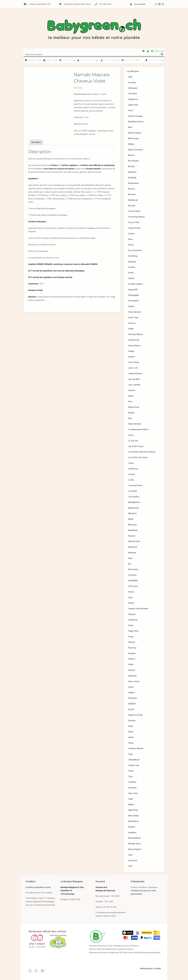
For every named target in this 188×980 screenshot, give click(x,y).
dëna (131, 239)
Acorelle (132, 83)
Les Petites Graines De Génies (142, 452)
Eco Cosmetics (135, 250)
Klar (130, 418)
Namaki (132, 536)
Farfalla (132, 267)
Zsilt (130, 866)
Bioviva (132, 189)
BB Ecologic (134, 139)
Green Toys (133, 318)
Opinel (131, 603)
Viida (131, 799)
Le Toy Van (133, 441)
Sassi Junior (134, 681)
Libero (131, 463)
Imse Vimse (134, 362)
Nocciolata (133, 569)
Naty (130, 558)
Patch (131, 626)
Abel (130, 77)
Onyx (131, 598)
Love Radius (134, 497)
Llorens (132, 474)
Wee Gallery (134, 816)
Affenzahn (133, 88)
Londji (131, 480)
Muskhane (133, 530)
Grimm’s (132, 323)
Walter (131, 805)
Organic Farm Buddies (138, 609)
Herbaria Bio (134, 340)
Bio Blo (132, 166)
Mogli (131, 519)
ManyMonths (134, 502)
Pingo (131, 637)
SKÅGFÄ (132, 704)
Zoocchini (133, 861)
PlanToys (132, 648)
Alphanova (133, 99)
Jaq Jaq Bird (134, 379)
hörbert (132, 357)
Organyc (132, 614)
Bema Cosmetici (136, 150)
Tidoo (131, 771)
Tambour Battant (136, 749)
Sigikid (131, 693)
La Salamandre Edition (139, 430)
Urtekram (133, 788)
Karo (130, 402)
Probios (132, 659)
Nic (130, 564)
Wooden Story (135, 844)
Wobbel (132, 827)
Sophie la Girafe (136, 715)
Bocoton (132, 194)
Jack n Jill (133, 368)
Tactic (131, 743)
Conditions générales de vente (38, 887)
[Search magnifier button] (162, 54)
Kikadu (131, 413)
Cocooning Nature (136, 217)
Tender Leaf (134, 765)
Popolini (132, 653)
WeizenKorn (134, 821)
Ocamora (132, 575)
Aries (131, 111)
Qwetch (132, 670)
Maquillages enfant (105, 131)
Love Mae (133, 491)
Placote (132, 642)
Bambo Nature (135, 133)
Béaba (131, 144)
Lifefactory (133, 469)
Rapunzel (133, 676)
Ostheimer (133, 620)
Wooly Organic (135, 849)
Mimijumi (133, 513)
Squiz (131, 726)
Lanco (131, 435)
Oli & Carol (133, 586)
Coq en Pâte (134, 222)
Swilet (131, 737)
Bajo (130, 127)
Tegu (131, 754)
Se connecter (140, 4)
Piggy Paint (133, 631)
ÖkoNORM (133, 581)
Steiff (131, 732)
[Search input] (92, 54)
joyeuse (132, 390)
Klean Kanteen (135, 424)
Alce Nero (133, 94)
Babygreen (94, 30)
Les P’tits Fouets (136, 446)
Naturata (132, 553)
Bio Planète (133, 161)
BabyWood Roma (136, 122)
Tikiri (131, 777)
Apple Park (133, 105)
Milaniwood (134, 508)
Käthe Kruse (134, 407)
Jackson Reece (135, 374)
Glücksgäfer (134, 295)
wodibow (132, 833)
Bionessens (134, 183)
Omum (131, 592)
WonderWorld (134, 838)
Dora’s (131, 245)
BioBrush (132, 172)
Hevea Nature (134, 346)
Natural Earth (134, 541)
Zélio (131, 855)
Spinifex (132, 721)
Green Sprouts (135, 312)
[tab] (36, 142)
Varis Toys (133, 793)
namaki (77, 134)
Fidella (131, 278)
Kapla (131, 396)
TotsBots (132, 782)
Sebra (131, 687)
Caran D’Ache (134, 211)
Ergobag (132, 262)
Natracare (133, 547)
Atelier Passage (135, 116)
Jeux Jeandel (134, 385)
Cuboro (132, 234)
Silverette (133, 698)
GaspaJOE (133, 290)
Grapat (131, 306)
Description (36, 142)
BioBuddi (132, 178)
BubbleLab (133, 200)
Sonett (131, 709)
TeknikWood (134, 760)
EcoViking (133, 256)
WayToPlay (133, 810)
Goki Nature (134, 301)
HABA (131, 329)
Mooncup (133, 525)
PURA (131, 665)
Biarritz (132, 155)
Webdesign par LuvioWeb (150, 969)
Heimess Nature (136, 334)
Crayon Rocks (135, 228)
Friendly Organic (136, 284)
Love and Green (135, 485)
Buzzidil (132, 206)
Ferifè (131, 273)
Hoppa (131, 351)
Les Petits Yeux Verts (138, 458)
